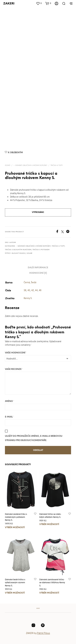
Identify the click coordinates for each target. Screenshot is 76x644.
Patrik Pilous (44, 633)
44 (36, 290)
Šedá (34, 282)
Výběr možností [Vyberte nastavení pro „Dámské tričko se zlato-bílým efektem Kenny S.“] (49, 524)
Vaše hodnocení (16, 353)
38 (25, 290)
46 (40, 290)
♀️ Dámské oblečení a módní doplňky (30, 165)
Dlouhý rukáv (19, 253)
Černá (27, 282)
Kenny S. (28, 298)
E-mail (9, 417)
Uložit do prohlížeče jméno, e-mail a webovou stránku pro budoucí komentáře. (34, 438)
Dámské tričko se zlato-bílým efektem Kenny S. (50, 515)
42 (33, 290)
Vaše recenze (14, 369)
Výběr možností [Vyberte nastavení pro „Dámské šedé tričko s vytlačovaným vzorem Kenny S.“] (15, 593)
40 (29, 290)
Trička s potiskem (41, 250)
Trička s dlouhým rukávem (18, 250)
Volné (29, 253)
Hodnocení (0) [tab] (38, 273)
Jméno (10, 401)
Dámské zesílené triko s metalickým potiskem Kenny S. (16, 517)
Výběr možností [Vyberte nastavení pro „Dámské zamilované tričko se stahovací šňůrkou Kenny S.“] (49, 593)
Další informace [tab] (38, 268)
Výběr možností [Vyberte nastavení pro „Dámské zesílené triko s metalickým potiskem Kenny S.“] (15, 528)
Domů (8, 165)
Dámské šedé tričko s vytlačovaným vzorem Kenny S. (15, 582)
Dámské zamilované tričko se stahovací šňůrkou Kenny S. (52, 582)
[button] (39, 3)
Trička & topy (57, 165)
